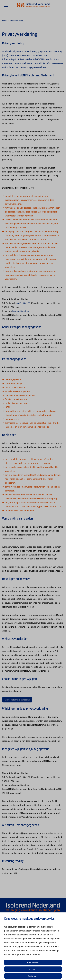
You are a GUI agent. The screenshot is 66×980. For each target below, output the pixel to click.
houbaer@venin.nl (21, 311)
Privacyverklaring (17, 21)
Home (4, 21)
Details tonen (33, 976)
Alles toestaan (33, 962)
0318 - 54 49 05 (23, 303)
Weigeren (33, 969)
